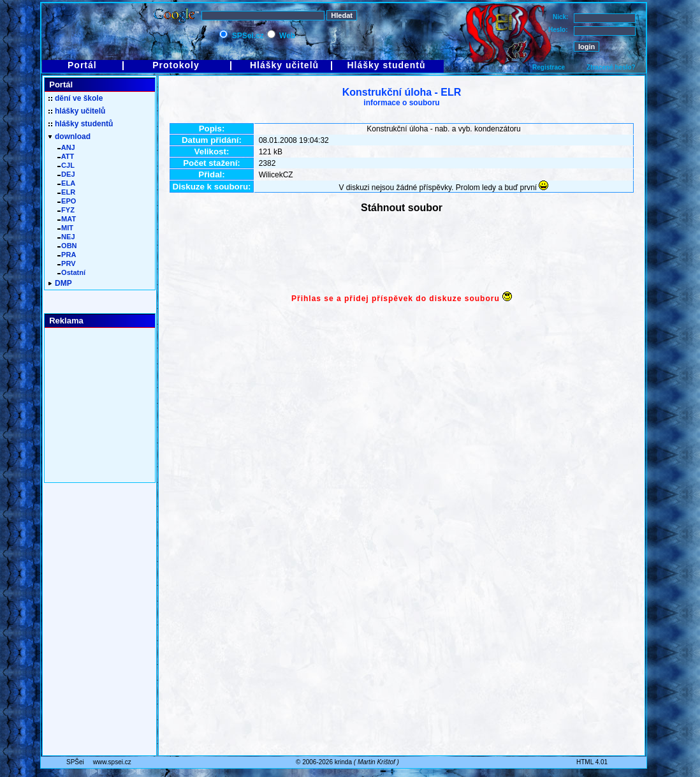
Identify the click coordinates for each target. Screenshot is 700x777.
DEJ (66, 174)
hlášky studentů (81, 124)
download (69, 137)
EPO (67, 201)
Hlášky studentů (386, 65)
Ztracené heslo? (611, 67)
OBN (67, 246)
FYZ (66, 210)
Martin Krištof (376, 762)
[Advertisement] (402, 254)
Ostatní (71, 272)
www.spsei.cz (112, 762)
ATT (66, 156)
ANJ (66, 147)
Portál (82, 65)
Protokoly (176, 65)
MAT (67, 219)
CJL (66, 165)
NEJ (66, 237)
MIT (65, 228)
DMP (60, 283)
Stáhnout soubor (402, 208)
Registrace (549, 67)
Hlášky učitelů (284, 65)
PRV (67, 263)
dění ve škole (76, 98)
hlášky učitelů (77, 111)
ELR (66, 192)
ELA (66, 183)
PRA (67, 255)
